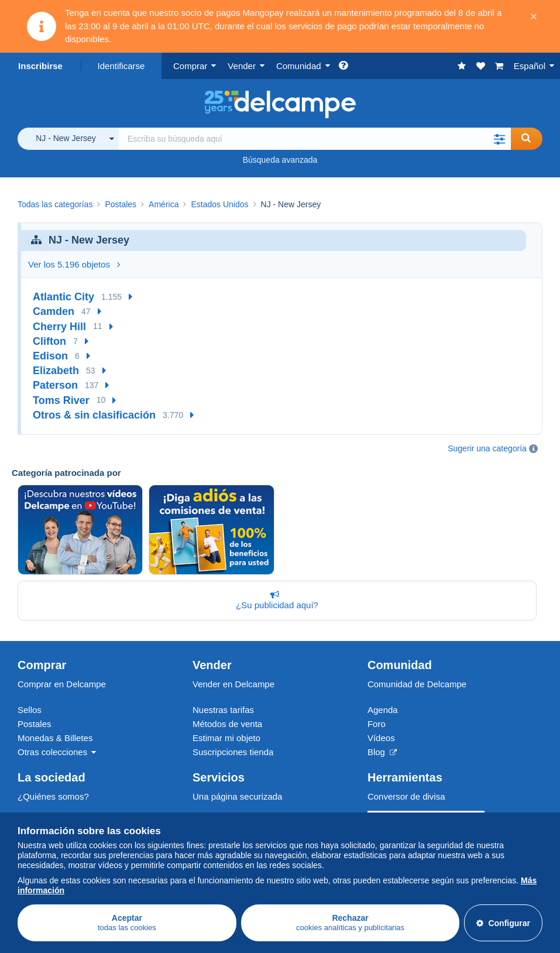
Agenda (383, 710)
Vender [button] (242, 66)
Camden (54, 311)
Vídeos (381, 738)
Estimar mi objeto (226, 738)
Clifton (49, 341)
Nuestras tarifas (223, 710)
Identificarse (121, 66)
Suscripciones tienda (233, 752)
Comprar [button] (190, 66)
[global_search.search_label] (315, 139)
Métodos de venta (227, 724)
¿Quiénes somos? (53, 796)
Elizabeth (56, 371)
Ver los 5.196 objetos (74, 264)
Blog (382, 752)
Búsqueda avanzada (280, 160)
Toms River (61, 400)
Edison (50, 356)
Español (530, 66)
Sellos (30, 710)
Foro (377, 724)
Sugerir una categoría (487, 448)
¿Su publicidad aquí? (275, 600)
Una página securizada (237, 796)
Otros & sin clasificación (94, 415)
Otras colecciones (52, 752)
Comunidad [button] (299, 66)
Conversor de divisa (406, 796)
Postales (35, 724)
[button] (499, 139)
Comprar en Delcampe (62, 684)
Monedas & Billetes (55, 738)
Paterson (55, 385)
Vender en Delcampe (233, 684)
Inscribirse (40, 66)
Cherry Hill (59, 327)
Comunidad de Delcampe (417, 684)
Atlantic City (63, 297)
